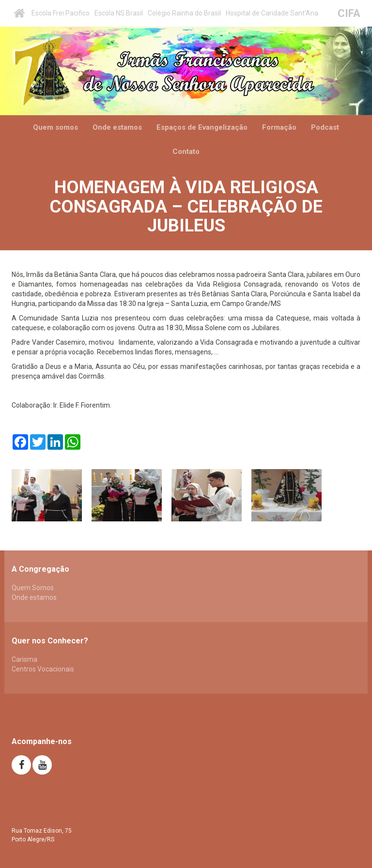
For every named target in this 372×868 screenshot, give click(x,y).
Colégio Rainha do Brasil (184, 13)
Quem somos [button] (55, 127)
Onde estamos (117, 127)
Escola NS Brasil (119, 13)
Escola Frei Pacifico (61, 13)
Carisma (24, 659)
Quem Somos (33, 588)
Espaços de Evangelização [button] (202, 127)
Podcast (325, 127)
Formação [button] (279, 127)
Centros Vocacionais (43, 669)
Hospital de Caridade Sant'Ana (272, 13)
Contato (186, 152)
